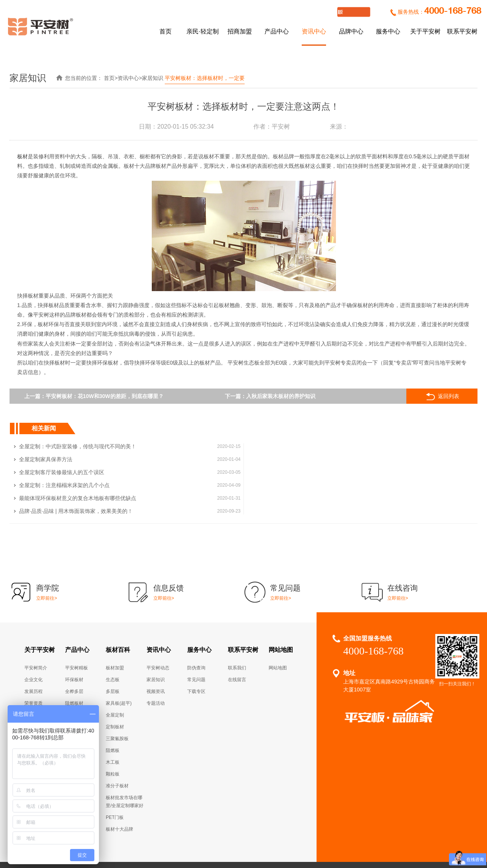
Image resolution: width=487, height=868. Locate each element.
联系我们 (237, 629)
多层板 (113, 653)
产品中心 (277, 31)
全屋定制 (74, 700)
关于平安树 (425, 31)
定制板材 (115, 688)
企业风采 (33, 688)
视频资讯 (156, 653)
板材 (22, 156)
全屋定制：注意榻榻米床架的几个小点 (298, 459)
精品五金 (74, 676)
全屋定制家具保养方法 (280, 446)
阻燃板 (113, 712)
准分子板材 (117, 747)
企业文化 (33, 641)
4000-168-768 (453, 11)
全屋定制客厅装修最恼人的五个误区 (62, 459)
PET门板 (115, 779)
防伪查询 (196, 629)
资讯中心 (314, 31)
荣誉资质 (33, 664)
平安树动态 (158, 629)
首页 (166, 31)
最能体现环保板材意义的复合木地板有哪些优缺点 (78, 472)
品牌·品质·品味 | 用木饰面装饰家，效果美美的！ (310, 472)
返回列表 (444, 397)
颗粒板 (113, 735)
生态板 (113, 641)
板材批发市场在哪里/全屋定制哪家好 (125, 763)
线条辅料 (74, 688)
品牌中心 (351, 31)
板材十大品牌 (119, 790)
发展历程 (33, 653)
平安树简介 (36, 629)
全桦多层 (74, 653)
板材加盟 (115, 629)
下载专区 (196, 653)
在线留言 (237, 641)
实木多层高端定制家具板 (266, 858)
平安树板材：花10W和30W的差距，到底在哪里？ (105, 396)
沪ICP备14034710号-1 (323, 833)
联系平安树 (462, 31)
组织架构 (33, 676)
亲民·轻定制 (202, 31)
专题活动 (156, 664)
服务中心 (388, 31)
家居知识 (153, 78)
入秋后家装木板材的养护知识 (282, 396)
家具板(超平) (119, 664)
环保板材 (74, 641)
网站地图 (281, 611)
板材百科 (118, 611)
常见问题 (196, 641)
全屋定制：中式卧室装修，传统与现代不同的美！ (78, 446)
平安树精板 (76, 629)
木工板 (113, 723)
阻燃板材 (74, 664)
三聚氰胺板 (117, 700)
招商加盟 (240, 31)
